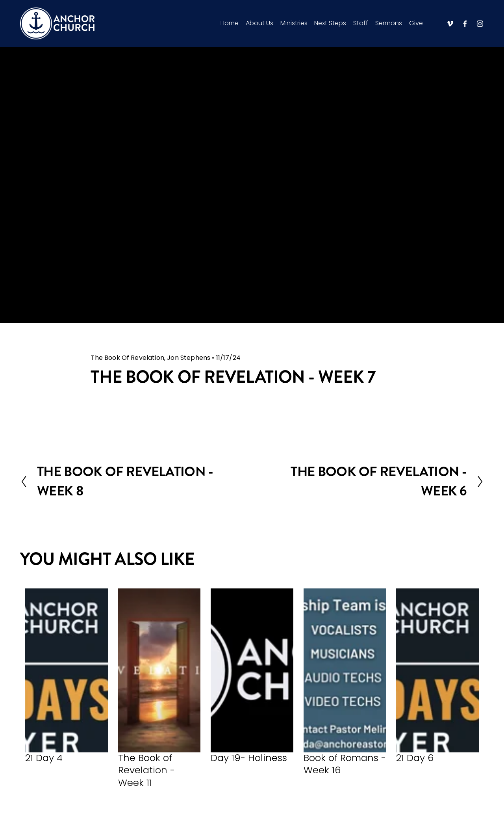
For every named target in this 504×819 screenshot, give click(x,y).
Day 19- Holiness (249, 758)
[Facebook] (465, 24)
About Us (259, 23)
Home (230, 23)
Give (416, 23)
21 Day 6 (415, 758)
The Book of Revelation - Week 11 (146, 770)
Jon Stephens (189, 358)
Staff (361, 23)
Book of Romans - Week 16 (345, 764)
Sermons (389, 23)
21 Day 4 (44, 758)
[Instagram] (480, 24)
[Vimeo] (450, 24)
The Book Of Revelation (127, 358)
